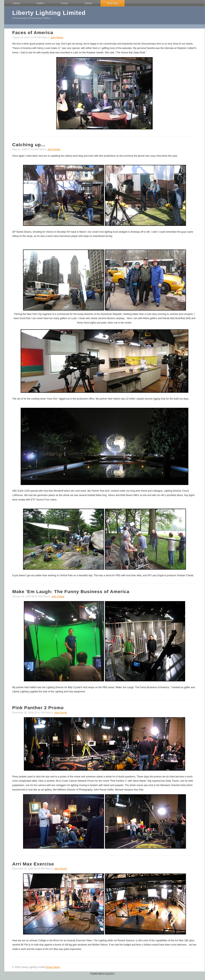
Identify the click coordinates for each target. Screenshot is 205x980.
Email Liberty (53, 967)
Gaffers (40, 3)
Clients (89, 3)
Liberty (16, 3)
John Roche (57, 38)
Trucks (64, 3)
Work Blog (112, 3)
